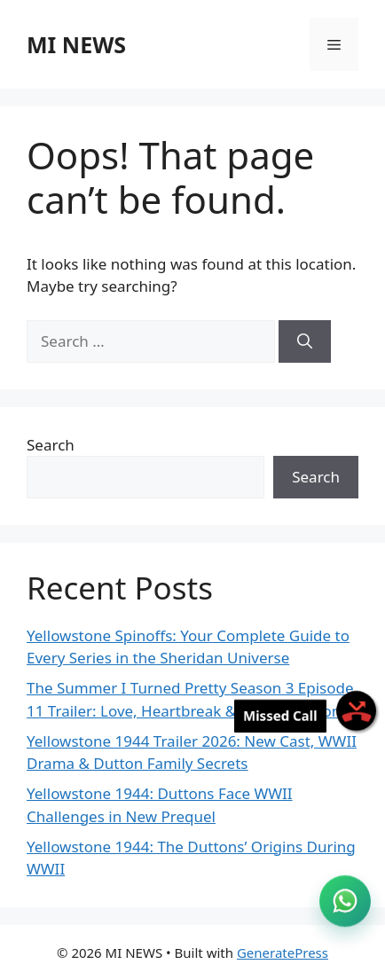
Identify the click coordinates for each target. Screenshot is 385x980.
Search (51, 445)
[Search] (305, 341)
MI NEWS (76, 44)
